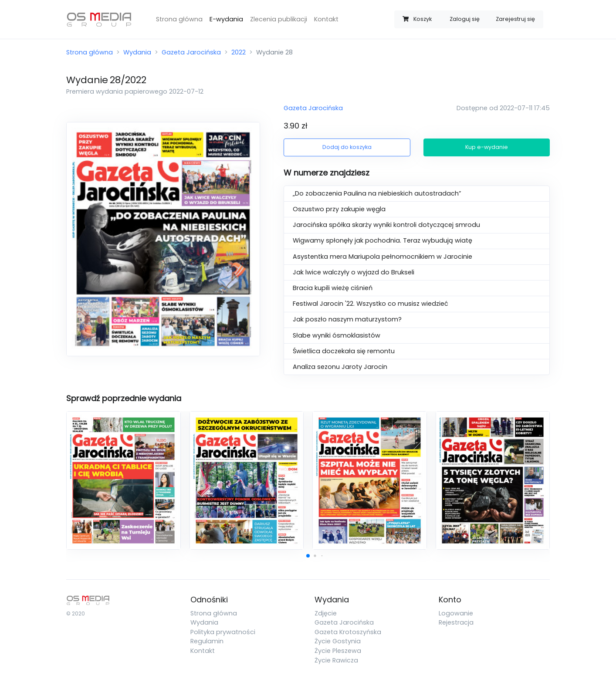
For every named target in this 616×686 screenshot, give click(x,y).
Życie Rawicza (336, 660)
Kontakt (326, 19)
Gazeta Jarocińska (191, 52)
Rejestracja (456, 622)
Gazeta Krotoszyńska (348, 632)
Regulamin (207, 641)
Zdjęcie (326, 613)
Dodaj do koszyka (347, 147)
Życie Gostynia (338, 641)
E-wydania (226, 19)
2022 (239, 52)
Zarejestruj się (515, 19)
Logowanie (456, 613)
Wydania (137, 52)
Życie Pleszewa (338, 651)
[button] (308, 556)
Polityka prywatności (223, 632)
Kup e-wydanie (487, 147)
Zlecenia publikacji (279, 19)
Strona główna (179, 19)
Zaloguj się (465, 19)
